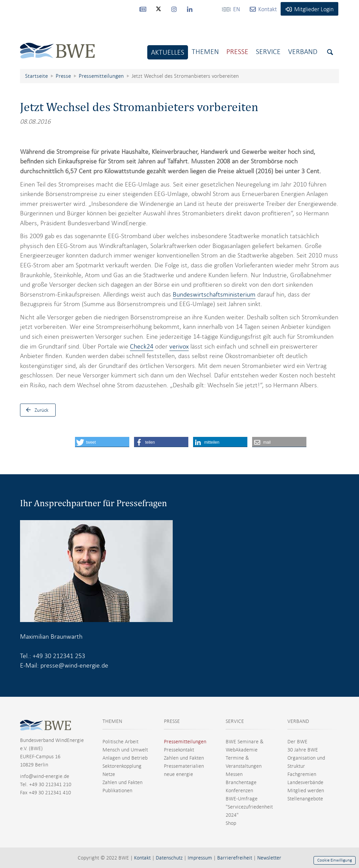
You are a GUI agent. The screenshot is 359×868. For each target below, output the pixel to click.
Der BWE (297, 742)
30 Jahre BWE (303, 750)
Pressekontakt (179, 750)
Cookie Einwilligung (335, 860)
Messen (234, 774)
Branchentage (241, 782)
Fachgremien (302, 774)
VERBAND (298, 721)
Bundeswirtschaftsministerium (214, 294)
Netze (109, 774)
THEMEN (112, 721)
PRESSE (172, 721)
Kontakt (142, 858)
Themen (205, 51)
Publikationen (117, 791)
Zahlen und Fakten (122, 782)
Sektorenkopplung (122, 766)
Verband (303, 51)
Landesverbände (305, 782)
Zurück (36, 410)
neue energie (178, 774)
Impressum (200, 858)
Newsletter (269, 858)
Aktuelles (168, 52)
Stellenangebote (305, 799)
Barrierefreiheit (235, 858)
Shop (231, 823)
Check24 (142, 346)
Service (268, 51)
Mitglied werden (306, 791)
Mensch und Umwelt (125, 750)
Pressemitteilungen (185, 742)
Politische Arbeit (120, 742)
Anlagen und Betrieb (125, 758)
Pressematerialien (184, 766)
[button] (102, 442)
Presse (237, 51)
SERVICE (235, 721)
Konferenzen (239, 791)
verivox (179, 346)
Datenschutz (169, 858)
